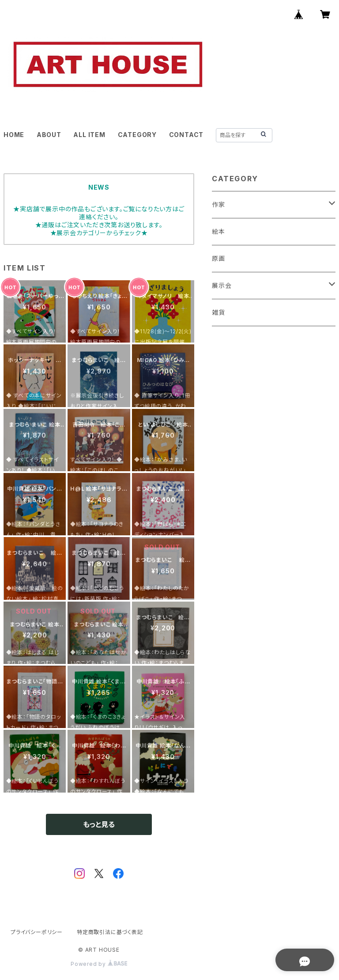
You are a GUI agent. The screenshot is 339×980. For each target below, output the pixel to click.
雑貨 (218, 312)
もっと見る (99, 824)
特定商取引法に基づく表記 (110, 932)
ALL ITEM (89, 135)
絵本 (218, 231)
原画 (218, 258)
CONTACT (186, 135)
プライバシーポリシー (37, 932)
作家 (218, 204)
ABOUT (49, 135)
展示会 (222, 285)
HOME (14, 135)
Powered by (99, 964)
